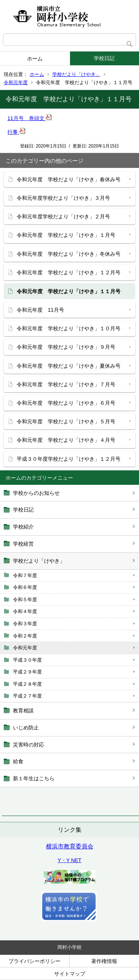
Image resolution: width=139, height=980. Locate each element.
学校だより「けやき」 (76, 74)
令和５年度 (25, 600)
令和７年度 (25, 575)
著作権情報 (104, 961)
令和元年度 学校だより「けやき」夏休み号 (69, 366)
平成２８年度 (27, 684)
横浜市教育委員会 (70, 846)
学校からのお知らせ (36, 493)
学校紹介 (23, 527)
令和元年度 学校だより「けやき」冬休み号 (69, 254)
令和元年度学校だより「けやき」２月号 (63, 216)
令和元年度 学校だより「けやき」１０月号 (69, 328)
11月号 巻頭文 (29, 118)
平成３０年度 (27, 660)
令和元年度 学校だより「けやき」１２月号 (69, 272)
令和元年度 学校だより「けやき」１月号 (66, 235)
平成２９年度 (27, 672)
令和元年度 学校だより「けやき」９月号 (66, 347)
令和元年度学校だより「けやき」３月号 (63, 198)
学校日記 (104, 58)
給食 (18, 761)
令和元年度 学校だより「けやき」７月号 (66, 384)
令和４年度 (25, 611)
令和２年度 (25, 636)
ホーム (35, 59)
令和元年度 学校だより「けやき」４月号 (66, 440)
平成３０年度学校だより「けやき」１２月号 (69, 459)
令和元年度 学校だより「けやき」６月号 (66, 403)
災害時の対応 (29, 745)
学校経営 (23, 544)
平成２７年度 (27, 696)
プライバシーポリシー (34, 961)
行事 (16, 132)
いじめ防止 (26, 728)
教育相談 (23, 711)
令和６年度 (25, 587)
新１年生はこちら (34, 778)
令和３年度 (25, 624)
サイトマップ (70, 974)
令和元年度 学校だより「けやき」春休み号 (69, 179)
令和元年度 (16, 82)
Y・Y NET (69, 860)
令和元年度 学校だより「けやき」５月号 (66, 421)
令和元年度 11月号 (40, 310)
